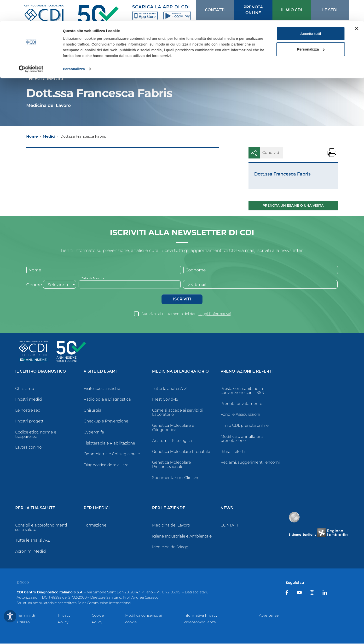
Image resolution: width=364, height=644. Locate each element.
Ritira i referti (233, 452)
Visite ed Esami (100, 372)
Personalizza (74, 48)
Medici (49, 136)
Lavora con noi (29, 448)
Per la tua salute (35, 509)
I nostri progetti (30, 422)
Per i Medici (97, 509)
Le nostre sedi (29, 411)
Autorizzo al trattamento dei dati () (186, 314)
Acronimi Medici (31, 552)
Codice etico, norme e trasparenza (36, 435)
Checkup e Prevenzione (106, 422)
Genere (34, 285)
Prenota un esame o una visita (293, 205)
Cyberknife (94, 433)
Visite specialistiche (102, 389)
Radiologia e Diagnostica (107, 400)
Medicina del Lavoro (171, 526)
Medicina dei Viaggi (171, 547)
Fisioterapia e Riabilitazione (109, 444)
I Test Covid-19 (165, 400)
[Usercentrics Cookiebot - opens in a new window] (31, 48)
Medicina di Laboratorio (180, 372)
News (227, 509)
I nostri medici (29, 400)
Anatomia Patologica (172, 441)
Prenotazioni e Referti (246, 372)
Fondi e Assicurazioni (240, 415)
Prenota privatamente (241, 404)
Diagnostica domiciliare (106, 465)
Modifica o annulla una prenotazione (242, 439)
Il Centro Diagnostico (41, 372)
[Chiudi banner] (357, 7)
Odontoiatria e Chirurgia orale (112, 454)
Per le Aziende (169, 509)
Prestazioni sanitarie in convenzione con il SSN (242, 391)
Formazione (95, 526)
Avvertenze (269, 616)
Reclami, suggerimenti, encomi (250, 463)
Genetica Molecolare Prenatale (181, 452)
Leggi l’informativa (214, 314)
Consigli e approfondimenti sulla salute (41, 528)
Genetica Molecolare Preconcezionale (172, 465)
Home (32, 136)
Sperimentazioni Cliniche (176, 478)
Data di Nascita (93, 278)
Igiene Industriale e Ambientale (182, 537)
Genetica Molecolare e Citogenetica (173, 428)
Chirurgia (92, 411)
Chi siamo (25, 389)
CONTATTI (230, 526)
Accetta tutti (311, 13)
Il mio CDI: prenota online (245, 426)
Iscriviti (182, 300)
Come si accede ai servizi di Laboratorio (178, 413)
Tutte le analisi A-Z (169, 389)
